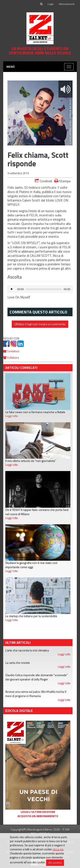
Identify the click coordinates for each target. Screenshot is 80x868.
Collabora (11, 357)
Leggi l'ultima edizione (38, 812)
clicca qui (58, 849)
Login (51, 4)
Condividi (43, 181)
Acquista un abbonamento (38, 816)
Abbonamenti (67, 4)
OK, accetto (55, 863)
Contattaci (11, 351)
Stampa (62, 181)
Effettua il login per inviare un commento (40, 324)
